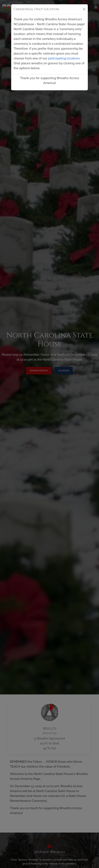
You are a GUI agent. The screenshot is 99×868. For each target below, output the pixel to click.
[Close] (84, 9)
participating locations (64, 58)
